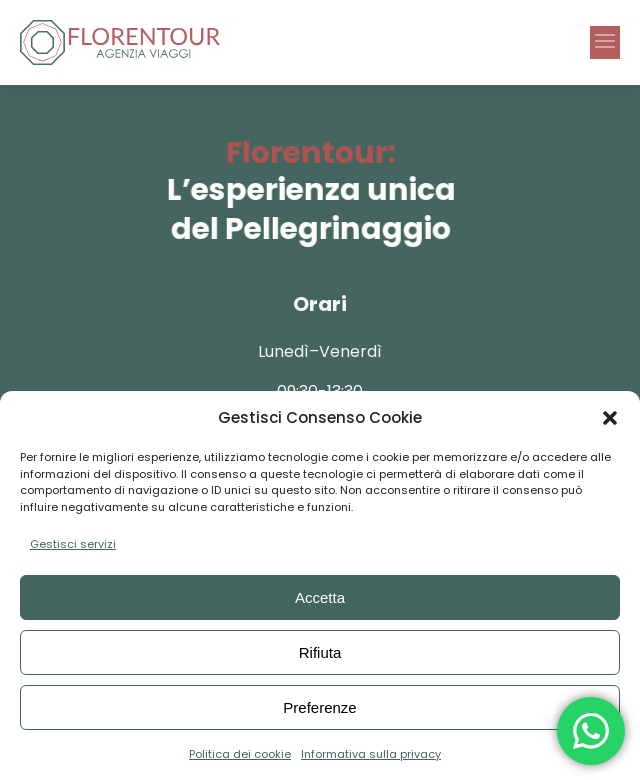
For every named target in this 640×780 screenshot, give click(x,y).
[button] (610, 418)
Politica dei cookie (240, 754)
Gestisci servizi (73, 544)
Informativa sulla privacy (371, 754)
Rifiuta (320, 652)
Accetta (320, 597)
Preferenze (319, 707)
